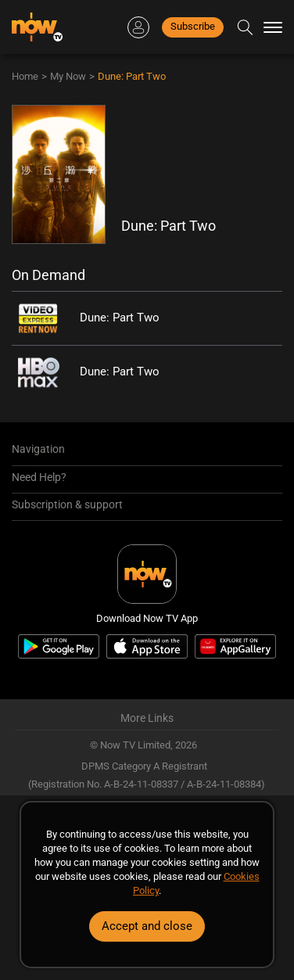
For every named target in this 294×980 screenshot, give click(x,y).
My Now (68, 76)
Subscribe (193, 26)
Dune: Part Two (132, 76)
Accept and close (147, 926)
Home (25, 76)
